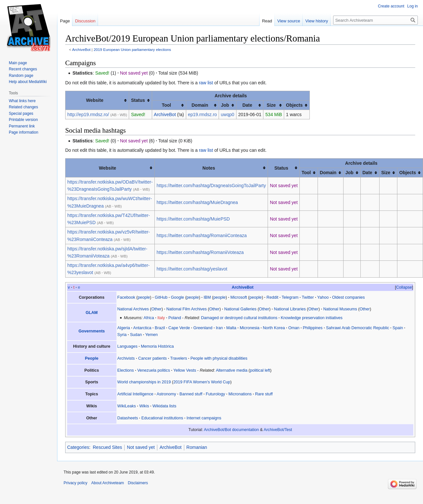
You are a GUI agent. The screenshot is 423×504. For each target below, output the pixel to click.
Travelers (178, 358)
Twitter (308, 297)
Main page (18, 63)
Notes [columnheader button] (209, 168)
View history (317, 21)
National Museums (340, 309)
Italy (161, 318)
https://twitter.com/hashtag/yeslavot (192, 269)
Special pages (21, 114)
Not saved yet (141, 447)
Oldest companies (349, 297)
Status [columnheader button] (138, 100)
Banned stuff (191, 394)
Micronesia (250, 328)
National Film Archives (187, 309)
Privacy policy (75, 483)
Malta (231, 328)
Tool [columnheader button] (167, 105)
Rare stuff (264, 394)
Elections (126, 370)
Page (65, 21)
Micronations (240, 394)
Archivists (126, 358)
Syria (122, 335)
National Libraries (290, 309)
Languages (127, 346)
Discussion (85, 21)
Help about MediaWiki (28, 82)
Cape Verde (179, 328)
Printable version (23, 120)
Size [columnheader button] (271, 105)
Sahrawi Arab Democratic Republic (358, 328)
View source (289, 21)
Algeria (124, 328)
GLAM (92, 313)
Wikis (144, 406)
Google (178, 297)
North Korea (274, 328)
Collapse (404, 287)
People (92, 358)
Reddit (272, 297)
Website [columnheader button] (95, 100)
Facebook (126, 297)
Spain (398, 328)
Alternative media (231, 370)
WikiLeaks (127, 406)
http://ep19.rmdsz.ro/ (88, 114)
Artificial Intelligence (135, 394)
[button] (404, 287)
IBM (207, 297)
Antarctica (142, 328)
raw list (206, 83)
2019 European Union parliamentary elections (132, 49)
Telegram (290, 297)
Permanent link (22, 126)
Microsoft (239, 297)
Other (157, 309)
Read (267, 21)
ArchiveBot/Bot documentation (231, 430)
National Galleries (240, 309)
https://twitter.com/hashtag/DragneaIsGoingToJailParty (211, 186)
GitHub (161, 297)
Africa (149, 318)
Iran (219, 328)
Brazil (160, 328)
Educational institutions (162, 418)
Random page (21, 76)
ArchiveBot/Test (278, 430)
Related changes (23, 107)
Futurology (215, 394)
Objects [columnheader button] (294, 105)
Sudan (136, 335)
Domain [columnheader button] (200, 105)
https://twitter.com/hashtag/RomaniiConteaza (202, 235)
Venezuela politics (154, 370)
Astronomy (166, 394)
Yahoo (323, 297)
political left (260, 370)
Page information (24, 132)
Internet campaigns (204, 418)
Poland (175, 318)
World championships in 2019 (144, 382)
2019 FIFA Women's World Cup (202, 382)
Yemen (151, 335)
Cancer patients (152, 358)
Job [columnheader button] (225, 105)
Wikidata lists (164, 406)
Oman (294, 328)
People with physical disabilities (219, 358)
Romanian (197, 447)
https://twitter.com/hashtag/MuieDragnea (197, 202)
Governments (92, 331)
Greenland (203, 328)
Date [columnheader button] (247, 105)
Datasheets (128, 418)
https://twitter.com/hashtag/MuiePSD (193, 219)
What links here (22, 101)
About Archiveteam (108, 483)
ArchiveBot (81, 49)
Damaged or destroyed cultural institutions (239, 318)
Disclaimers (138, 483)
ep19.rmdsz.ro (202, 114)
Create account (391, 6)
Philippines (313, 328)
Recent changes (23, 69)
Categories (78, 447)
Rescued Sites (107, 447)
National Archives (133, 309)
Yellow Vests (185, 370)
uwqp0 (228, 114)
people (144, 297)
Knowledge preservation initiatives (311, 318)
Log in (412, 6)
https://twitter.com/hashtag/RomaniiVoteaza (200, 252)
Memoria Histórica (157, 346)
